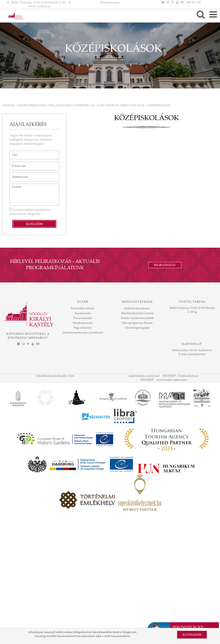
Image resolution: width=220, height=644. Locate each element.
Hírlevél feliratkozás (137, 309)
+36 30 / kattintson (200, 350)
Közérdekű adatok (83, 309)
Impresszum (83, 313)
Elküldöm (34, 224)
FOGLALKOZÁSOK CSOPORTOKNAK (72, 106)
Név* (13, 153)
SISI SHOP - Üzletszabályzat (181, 376)
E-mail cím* (17, 164)
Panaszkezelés (83, 318)
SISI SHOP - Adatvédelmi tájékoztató (164, 380)
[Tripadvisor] (182, 3)
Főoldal (9, 106)
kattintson (199, 354)
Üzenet (14, 186)
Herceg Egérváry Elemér (137, 323)
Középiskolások (159, 106)
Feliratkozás (165, 265)
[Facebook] (163, 3)
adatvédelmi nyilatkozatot (34, 210)
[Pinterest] (172, 3)
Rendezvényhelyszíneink (137, 313)
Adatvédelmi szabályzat (144, 376)
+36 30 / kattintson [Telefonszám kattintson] (39, 7)
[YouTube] (177, 3)
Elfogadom (192, 635)
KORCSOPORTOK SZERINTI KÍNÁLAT (121, 106)
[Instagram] (168, 3)
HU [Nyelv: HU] (189, 3)
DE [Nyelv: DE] (199, 3)
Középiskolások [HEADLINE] (110, 3)
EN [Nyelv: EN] (194, 3)
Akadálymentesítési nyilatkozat (83, 333)
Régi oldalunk (83, 328)
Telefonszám (18, 175)
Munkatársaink (83, 323)
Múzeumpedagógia (32, 106)
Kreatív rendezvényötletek (137, 318)
